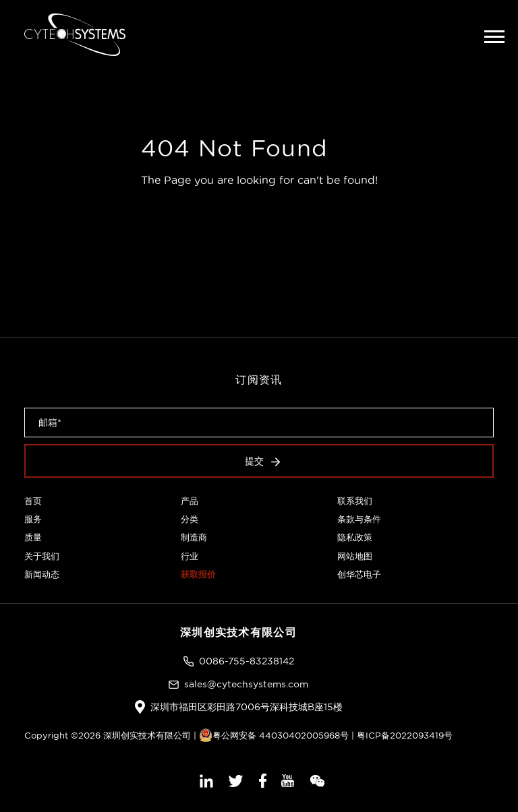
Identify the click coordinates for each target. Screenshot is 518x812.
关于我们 (42, 556)
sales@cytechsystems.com (246, 684)
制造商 (194, 537)
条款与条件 (359, 519)
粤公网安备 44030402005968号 (274, 735)
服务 (33, 519)
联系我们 (355, 501)
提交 (263, 461)
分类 (190, 519)
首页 (33, 501)
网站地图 (355, 556)
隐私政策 (355, 537)
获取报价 (198, 574)
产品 (190, 501)
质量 (33, 537)
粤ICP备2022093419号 (405, 735)
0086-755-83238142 (247, 661)
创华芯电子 (359, 574)
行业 (190, 556)
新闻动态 (42, 574)
